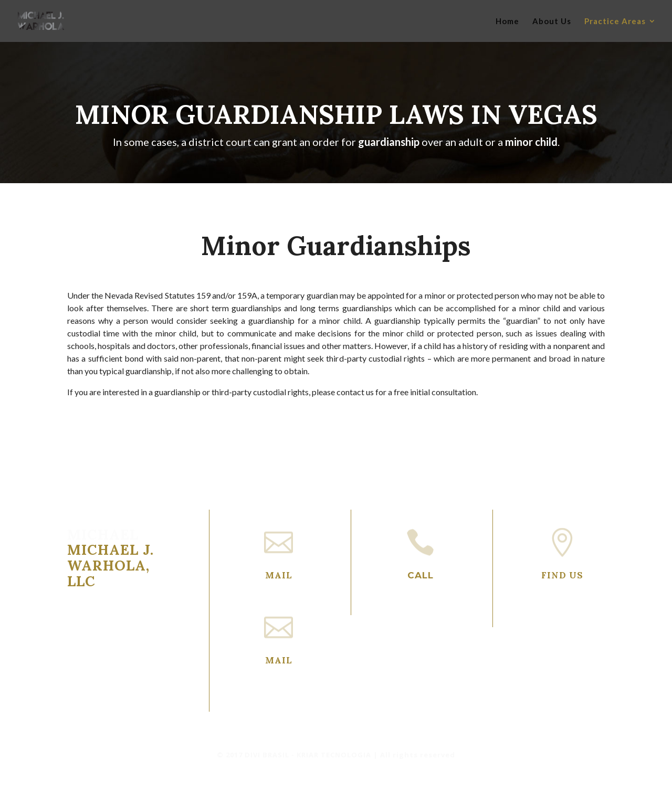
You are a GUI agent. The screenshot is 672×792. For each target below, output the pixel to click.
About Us (552, 22)
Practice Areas (615, 22)
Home (507, 22)
